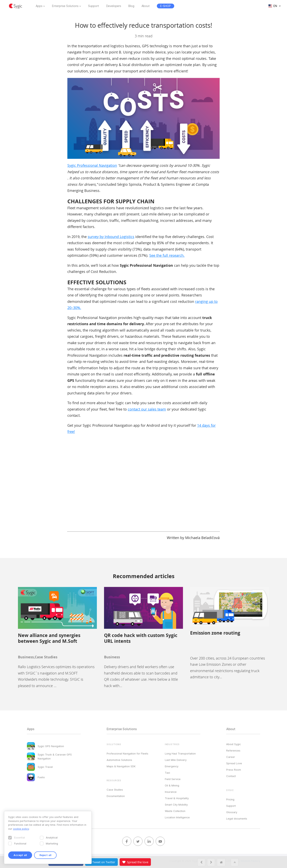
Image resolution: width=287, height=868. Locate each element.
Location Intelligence (177, 817)
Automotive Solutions (119, 760)
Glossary (232, 812)
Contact (231, 776)
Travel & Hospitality (177, 798)
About (146, 6)
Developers (114, 6)
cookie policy (21, 829)
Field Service (173, 779)
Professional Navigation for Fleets (127, 753)
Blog (131, 6)
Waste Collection (175, 811)
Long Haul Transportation (180, 753)
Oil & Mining (172, 785)
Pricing (230, 799)
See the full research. (167, 255)
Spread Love (234, 763)
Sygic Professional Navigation (92, 165)
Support (94, 6)
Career (231, 757)
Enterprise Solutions (65, 6)
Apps (39, 6)
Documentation (116, 796)
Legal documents (237, 819)
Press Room (234, 770)
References (233, 750)
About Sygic (233, 744)
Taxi (167, 773)
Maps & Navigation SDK (121, 766)
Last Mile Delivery (176, 760)
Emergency (172, 766)
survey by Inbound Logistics (111, 237)
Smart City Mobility (176, 805)
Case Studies (115, 790)
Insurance (171, 792)
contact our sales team (147, 409)
